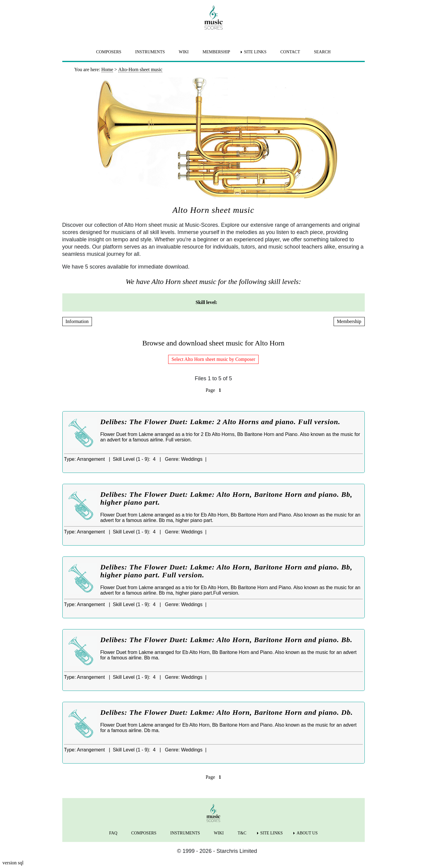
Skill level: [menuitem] (207, 302)
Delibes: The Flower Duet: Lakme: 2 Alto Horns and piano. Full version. (220, 422)
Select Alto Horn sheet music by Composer (213, 359)
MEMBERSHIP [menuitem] (216, 52)
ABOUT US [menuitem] (307, 833)
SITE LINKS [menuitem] (255, 52)
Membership (349, 321)
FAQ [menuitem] (113, 833)
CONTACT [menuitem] (290, 52)
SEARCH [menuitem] (322, 52)
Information (77, 321)
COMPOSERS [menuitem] (109, 52)
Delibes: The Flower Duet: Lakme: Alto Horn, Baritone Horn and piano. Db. (227, 712)
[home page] (214, 18)
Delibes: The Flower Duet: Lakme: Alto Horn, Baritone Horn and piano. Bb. (227, 640)
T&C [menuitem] (242, 833)
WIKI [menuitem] (184, 52)
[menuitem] (231, 302)
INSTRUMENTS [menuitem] (150, 52)
